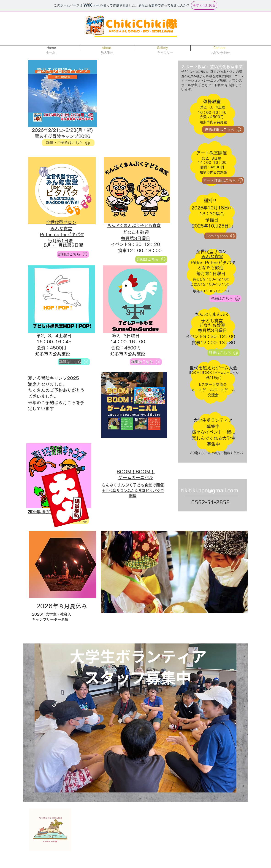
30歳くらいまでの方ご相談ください (217, 453)
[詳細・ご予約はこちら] (68, 143)
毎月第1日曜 (60, 241)
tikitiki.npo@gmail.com (210, 490)
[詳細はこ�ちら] (73, 254)
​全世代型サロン (61, 222)
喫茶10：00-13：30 (211, 291)
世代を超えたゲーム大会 (213, 368)
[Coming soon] (220, 236)
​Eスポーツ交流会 (213, 384)
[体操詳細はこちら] (223, 130)
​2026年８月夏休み (62, 606)
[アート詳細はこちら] (223, 180)
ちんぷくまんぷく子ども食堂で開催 (133, 485)
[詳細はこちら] (74, 362)
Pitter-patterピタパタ (62, 234)
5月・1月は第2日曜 (63, 245)
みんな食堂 (61, 229)
